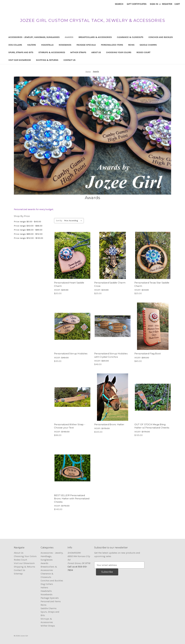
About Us (96, 52)
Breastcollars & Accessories (95, 37)
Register (167, 4)
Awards (69, 37)
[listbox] (74, 221)
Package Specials (86, 45)
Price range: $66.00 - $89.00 (28, 230)
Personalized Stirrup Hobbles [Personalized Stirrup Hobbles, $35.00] (71, 354)
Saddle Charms (148, 45)
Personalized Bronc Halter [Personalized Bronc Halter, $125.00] (109, 424)
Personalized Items (112, 45)
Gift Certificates (137, 4)
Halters (32, 45)
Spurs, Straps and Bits (21, 52)
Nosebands (65, 45)
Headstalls (47, 45)
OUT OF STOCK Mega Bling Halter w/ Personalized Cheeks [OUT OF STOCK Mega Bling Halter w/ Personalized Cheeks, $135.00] (152, 426)
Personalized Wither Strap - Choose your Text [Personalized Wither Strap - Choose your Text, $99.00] (70, 426)
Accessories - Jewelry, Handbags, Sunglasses (34, 37)
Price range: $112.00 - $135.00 (28, 238)
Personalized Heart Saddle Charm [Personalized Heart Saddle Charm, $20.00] (69, 284)
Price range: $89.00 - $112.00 (28, 234)
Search (119, 4)
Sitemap (18, 574)
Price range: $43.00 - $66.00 (28, 226)
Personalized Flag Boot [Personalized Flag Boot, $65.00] (148, 354)
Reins (131, 45)
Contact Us (69, 60)
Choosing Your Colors (119, 52)
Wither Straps (78, 52)
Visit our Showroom (20, 60)
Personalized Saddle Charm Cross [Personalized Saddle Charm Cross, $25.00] (110, 284)
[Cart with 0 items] (177, 4)
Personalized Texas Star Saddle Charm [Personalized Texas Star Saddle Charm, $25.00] (152, 284)
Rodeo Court (143, 52)
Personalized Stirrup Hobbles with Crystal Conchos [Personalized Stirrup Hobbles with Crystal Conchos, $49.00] (111, 355)
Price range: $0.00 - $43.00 (27, 222)
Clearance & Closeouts (130, 37)
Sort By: (59, 221)
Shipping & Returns (47, 60)
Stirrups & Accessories (52, 52)
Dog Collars (15, 45)
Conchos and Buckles (161, 37)
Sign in (154, 4)
